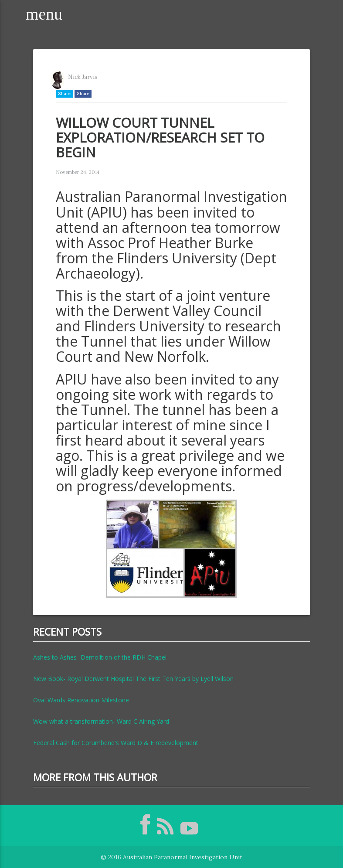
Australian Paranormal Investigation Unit (183, 857)
